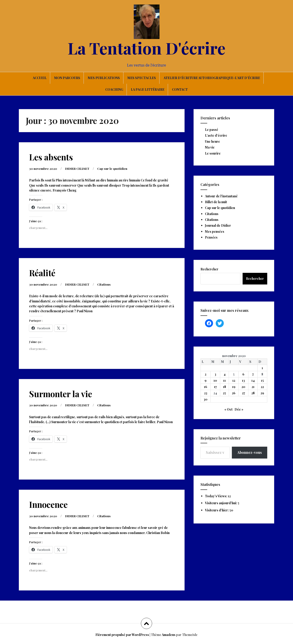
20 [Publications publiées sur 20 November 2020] (243, 387)
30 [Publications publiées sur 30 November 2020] (206, 399)
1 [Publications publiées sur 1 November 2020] (262, 368)
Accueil (40, 78)
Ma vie (210, 147)
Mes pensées (215, 232)
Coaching (114, 89)
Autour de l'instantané (221, 196)
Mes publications (104, 78)
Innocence (48, 504)
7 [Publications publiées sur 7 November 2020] (253, 374)
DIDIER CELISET (79, 169)
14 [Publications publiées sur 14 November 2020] (253, 380)
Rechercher (209, 269)
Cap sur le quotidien (115, 169)
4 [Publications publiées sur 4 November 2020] (225, 374)
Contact (180, 89)
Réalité (42, 273)
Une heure (212, 141)
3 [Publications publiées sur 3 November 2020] (215, 374)
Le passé (212, 130)
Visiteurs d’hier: (217, 510)
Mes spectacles (142, 78)
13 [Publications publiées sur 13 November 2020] (243, 380)
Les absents (51, 157)
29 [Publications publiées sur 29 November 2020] (262, 393)
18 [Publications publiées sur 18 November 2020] (224, 387)
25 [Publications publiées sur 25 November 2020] (224, 393)
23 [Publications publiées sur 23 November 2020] (206, 393)
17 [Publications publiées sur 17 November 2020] (215, 387)
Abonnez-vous (250, 452)
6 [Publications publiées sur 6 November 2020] (243, 374)
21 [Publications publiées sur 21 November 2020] (253, 387)
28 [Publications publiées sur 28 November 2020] (253, 393)
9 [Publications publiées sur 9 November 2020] (206, 380)
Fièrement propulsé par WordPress (122, 635)
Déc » (239, 409)
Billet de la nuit (216, 202)
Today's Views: (216, 496)
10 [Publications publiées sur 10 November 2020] (215, 380)
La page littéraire (148, 89)
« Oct (228, 409)
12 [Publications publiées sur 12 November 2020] (234, 380)
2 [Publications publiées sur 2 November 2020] (206, 374)
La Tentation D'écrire (146, 48)
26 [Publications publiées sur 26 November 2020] (234, 393)
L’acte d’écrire (216, 135)
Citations (107, 284)
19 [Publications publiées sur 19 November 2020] (234, 387)
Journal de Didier (218, 225)
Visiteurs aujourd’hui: (221, 503)
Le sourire (213, 153)
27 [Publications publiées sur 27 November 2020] (243, 393)
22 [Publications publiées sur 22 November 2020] (262, 387)
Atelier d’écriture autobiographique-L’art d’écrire (212, 78)
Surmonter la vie (61, 394)
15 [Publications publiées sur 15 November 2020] (262, 380)
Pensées (211, 237)
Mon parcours (67, 78)
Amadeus (169, 635)
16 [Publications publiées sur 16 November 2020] (206, 387)
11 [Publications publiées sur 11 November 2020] (224, 380)
